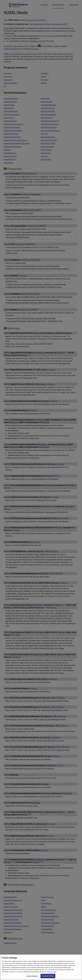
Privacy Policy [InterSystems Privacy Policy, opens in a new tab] (52, 974)
